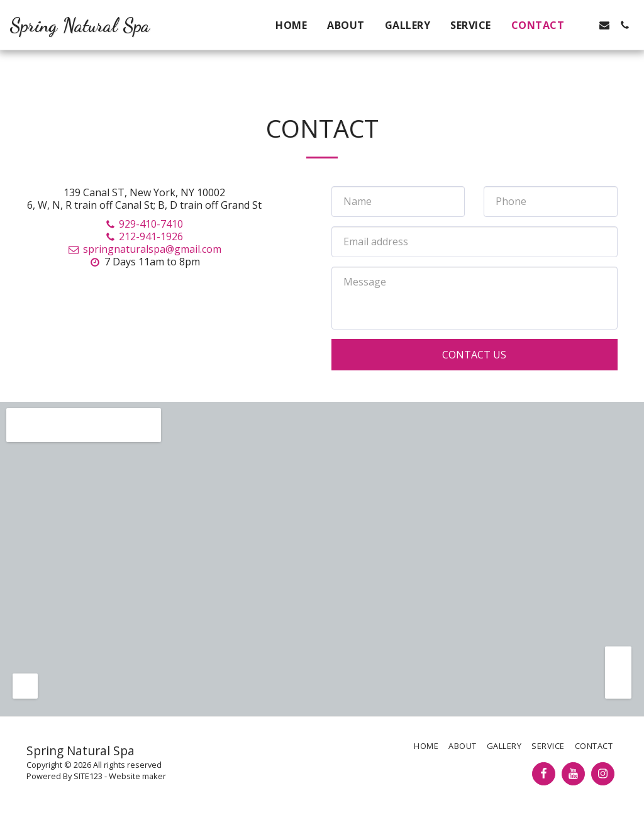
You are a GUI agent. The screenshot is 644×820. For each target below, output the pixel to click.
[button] (584, 25)
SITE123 (88, 776)
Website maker (137, 776)
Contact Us (474, 355)
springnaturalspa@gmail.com (144, 249)
